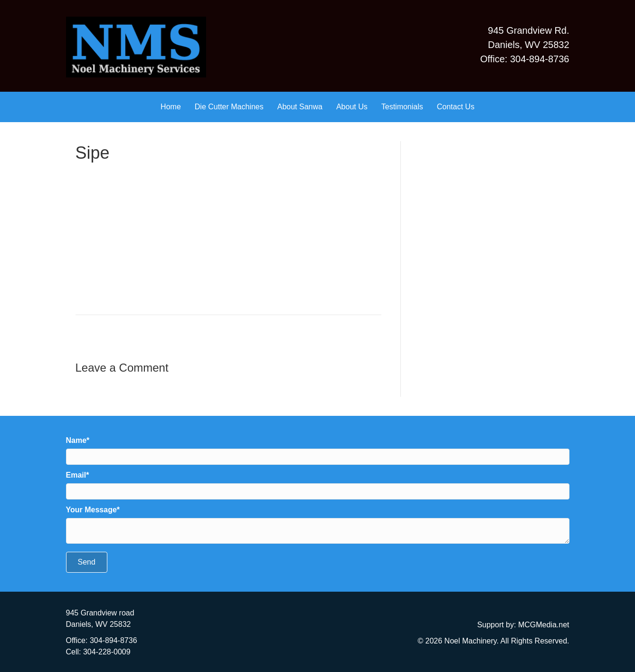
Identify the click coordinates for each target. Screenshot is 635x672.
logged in (135, 386)
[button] (87, 562)
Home (171, 107)
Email (76, 475)
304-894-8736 (114, 640)
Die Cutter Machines (229, 107)
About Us (352, 107)
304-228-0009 (107, 652)
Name (76, 440)
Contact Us (456, 107)
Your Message (91, 510)
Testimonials (402, 107)
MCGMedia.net (544, 625)
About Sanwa (300, 107)
